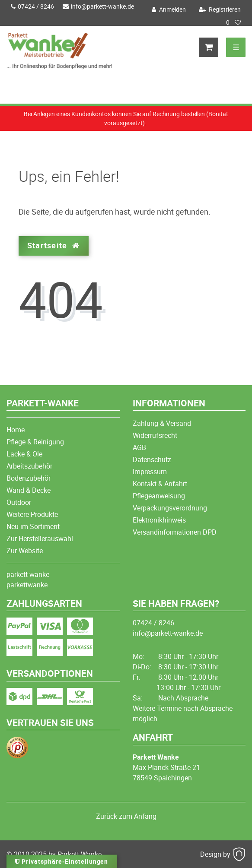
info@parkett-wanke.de (98, 6)
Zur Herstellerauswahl (40, 539)
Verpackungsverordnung (170, 508)
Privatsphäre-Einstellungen (62, 861)
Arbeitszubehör (29, 466)
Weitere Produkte (32, 514)
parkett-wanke (28, 574)
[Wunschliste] (233, 22)
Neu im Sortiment (33, 526)
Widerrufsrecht (155, 435)
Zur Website (25, 551)
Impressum (150, 472)
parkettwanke (27, 585)
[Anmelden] (168, 10)
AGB (139, 447)
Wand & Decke (29, 490)
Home (16, 430)
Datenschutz (152, 459)
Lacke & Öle (24, 454)
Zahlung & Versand (162, 423)
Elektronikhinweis (159, 520)
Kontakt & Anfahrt (160, 484)
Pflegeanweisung (159, 496)
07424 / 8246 (32, 6)
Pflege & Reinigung (35, 442)
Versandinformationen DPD (175, 532)
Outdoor (19, 502)
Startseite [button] (54, 246)
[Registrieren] (219, 10)
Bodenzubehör (29, 478)
